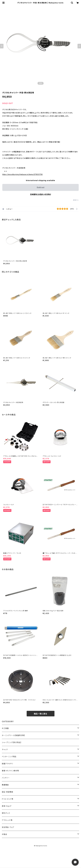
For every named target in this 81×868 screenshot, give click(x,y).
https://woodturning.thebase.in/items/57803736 (22, 174)
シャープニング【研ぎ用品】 (12, 742)
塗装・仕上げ (7, 806)
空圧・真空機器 (7, 792)
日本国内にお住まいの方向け (41, 194)
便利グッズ (6, 813)
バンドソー (6, 778)
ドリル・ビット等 (7, 799)
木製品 (4, 834)
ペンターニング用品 (9, 757)
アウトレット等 (7, 820)
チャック (5, 749)
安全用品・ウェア (8, 827)
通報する (76, 200)
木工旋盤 (5, 728)
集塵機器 (5, 785)
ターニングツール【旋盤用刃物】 (13, 735)
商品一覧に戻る (41, 714)
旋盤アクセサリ (7, 764)
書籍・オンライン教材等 (10, 771)
